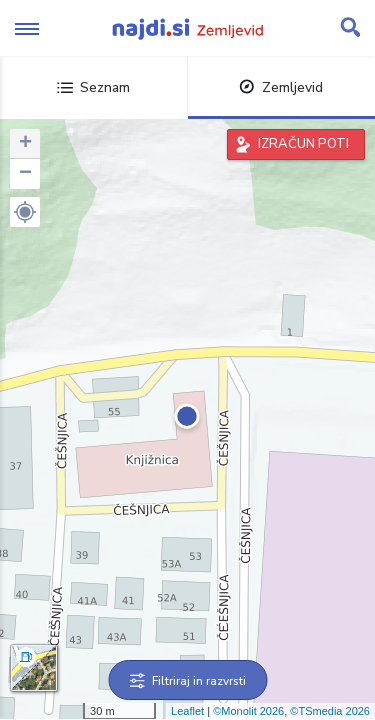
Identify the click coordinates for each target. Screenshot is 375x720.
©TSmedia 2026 (330, 711)
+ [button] (25, 144)
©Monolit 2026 (248, 711)
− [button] (25, 174)
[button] (25, 212)
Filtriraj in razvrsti (187, 681)
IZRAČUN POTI (303, 144)
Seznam (93, 87)
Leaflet (187, 711)
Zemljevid (281, 87)
